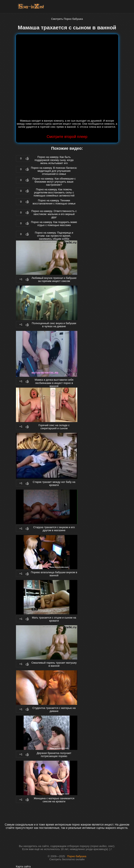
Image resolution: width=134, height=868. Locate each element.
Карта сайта (23, 866)
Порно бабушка (77, 856)
